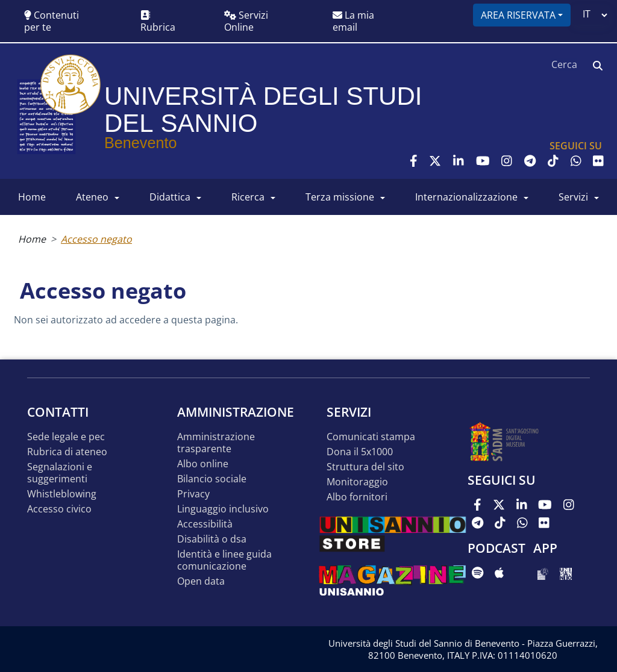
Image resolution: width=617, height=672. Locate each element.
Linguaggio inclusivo (223, 509)
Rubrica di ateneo (67, 452)
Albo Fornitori (357, 497)
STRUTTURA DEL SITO (365, 467)
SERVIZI (573, 197)
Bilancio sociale (212, 479)
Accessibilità (205, 524)
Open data (201, 581)
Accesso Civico (59, 509)
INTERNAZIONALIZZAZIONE (466, 197)
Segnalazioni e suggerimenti (60, 473)
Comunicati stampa (371, 437)
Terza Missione (340, 197)
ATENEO (92, 197)
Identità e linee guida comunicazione (224, 560)
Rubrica (158, 22)
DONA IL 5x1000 (360, 452)
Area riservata (518, 15)
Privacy (193, 494)
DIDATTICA (170, 197)
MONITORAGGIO (357, 482)
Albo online (203, 464)
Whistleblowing (62, 494)
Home (32, 239)
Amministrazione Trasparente (216, 443)
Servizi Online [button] (246, 21)
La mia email (353, 21)
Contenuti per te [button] (52, 21)
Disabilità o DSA (212, 539)
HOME (32, 197)
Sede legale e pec (66, 437)
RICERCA (248, 197)
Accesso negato (96, 239)
